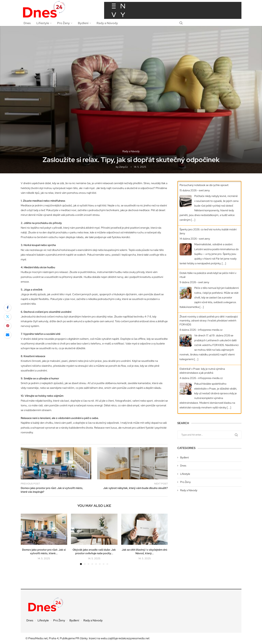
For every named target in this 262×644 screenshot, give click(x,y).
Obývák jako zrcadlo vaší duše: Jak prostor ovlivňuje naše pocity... (94, 552)
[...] (193, 220)
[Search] (181, 23)
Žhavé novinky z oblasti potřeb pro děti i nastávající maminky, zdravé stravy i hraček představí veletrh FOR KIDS (209, 320)
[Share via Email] (8, 335)
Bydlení (83, 23)
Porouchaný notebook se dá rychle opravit (204, 185)
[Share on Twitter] (8, 317)
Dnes (27, 23)
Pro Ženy (63, 23)
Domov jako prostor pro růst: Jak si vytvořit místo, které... (44, 552)
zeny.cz (123, 167)
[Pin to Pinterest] (8, 326)
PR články (81, 638)
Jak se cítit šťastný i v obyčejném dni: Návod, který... (145, 552)
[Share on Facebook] (8, 308)
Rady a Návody (107, 23)
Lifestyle (43, 23)
